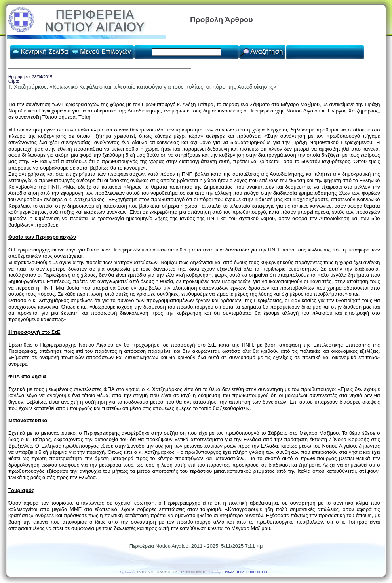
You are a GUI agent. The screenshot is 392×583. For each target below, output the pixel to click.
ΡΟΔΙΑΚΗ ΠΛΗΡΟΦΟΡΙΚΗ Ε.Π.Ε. (249, 572)
